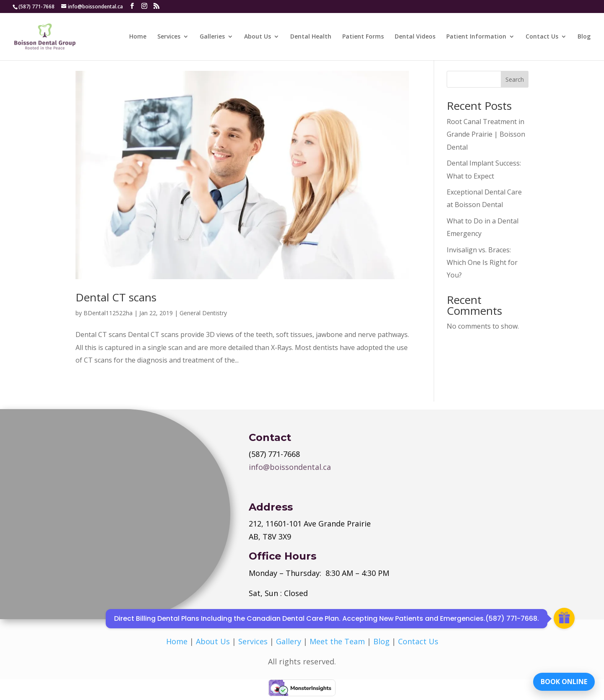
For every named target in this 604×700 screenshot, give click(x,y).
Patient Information (476, 37)
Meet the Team (337, 641)
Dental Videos (415, 37)
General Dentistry (203, 313)
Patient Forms (363, 37)
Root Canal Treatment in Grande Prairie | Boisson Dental (486, 134)
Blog (584, 37)
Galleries (212, 37)
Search (515, 79)
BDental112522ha (108, 313)
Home (138, 37)
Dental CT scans (116, 297)
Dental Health (311, 37)
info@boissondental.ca (290, 467)
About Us (258, 37)
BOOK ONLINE (564, 681)
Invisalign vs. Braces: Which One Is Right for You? (482, 263)
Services (169, 37)
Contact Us (542, 37)
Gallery (289, 641)
